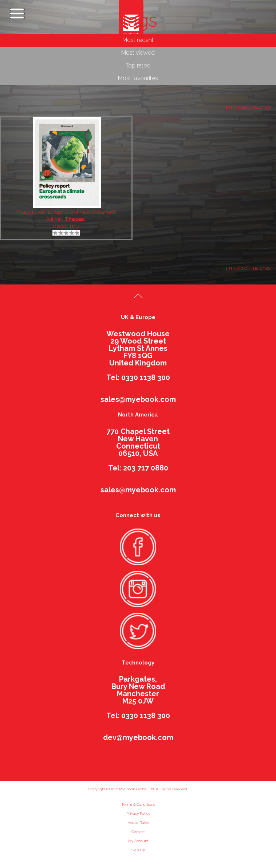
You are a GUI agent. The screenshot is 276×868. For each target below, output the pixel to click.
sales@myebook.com (138, 399)
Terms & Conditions (138, 804)
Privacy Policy (138, 813)
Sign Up (138, 850)
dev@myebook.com (138, 737)
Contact (138, 832)
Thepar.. (76, 219)
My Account (138, 841)
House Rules (138, 823)
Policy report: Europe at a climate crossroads (67, 212)
